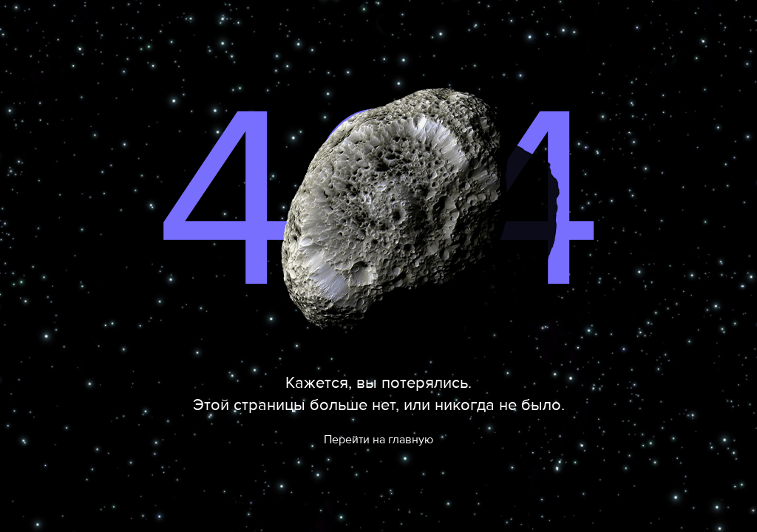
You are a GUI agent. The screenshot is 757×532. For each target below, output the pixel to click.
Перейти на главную (378, 440)
